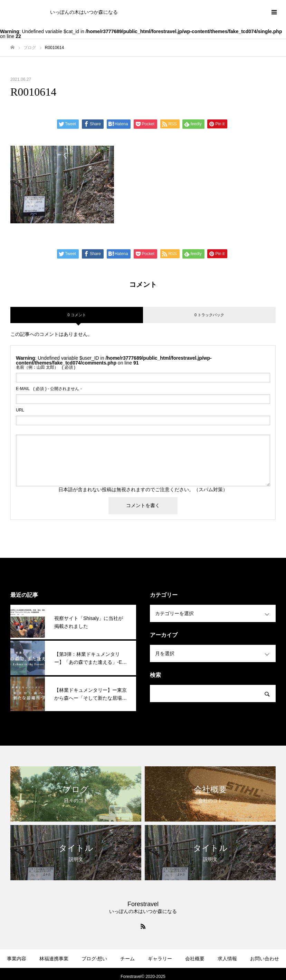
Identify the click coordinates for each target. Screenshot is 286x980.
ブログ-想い (94, 959)
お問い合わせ (265, 959)
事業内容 (17, 959)
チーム (127, 959)
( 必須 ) (46, 367)
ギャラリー (160, 959)
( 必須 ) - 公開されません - (49, 389)
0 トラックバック (209, 315)
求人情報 (227, 959)
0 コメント (77, 315)
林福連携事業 (54, 959)
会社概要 (195, 959)
